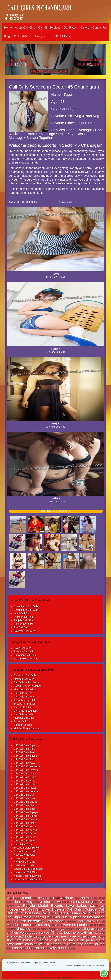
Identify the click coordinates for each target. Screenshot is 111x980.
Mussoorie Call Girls (25, 690)
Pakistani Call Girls (24, 631)
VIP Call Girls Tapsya (26, 812)
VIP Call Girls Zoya (24, 841)
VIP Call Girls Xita (24, 823)
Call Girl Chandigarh (62, 977)
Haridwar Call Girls (24, 862)
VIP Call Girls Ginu (24, 749)
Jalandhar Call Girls (25, 700)
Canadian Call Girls (25, 655)
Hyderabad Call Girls (26, 872)
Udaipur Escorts (23, 725)
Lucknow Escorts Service (28, 879)
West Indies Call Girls (26, 659)
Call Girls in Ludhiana (26, 711)
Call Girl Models (23, 844)
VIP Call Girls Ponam (26, 791)
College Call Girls (24, 624)
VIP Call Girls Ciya (24, 745)
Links (75, 974)
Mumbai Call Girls (24, 718)
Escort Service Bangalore (28, 869)
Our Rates (70, 28)
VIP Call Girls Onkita (25, 784)
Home (8, 28)
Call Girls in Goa (23, 693)
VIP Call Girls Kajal (24, 763)
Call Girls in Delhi (24, 714)
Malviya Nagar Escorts (27, 728)
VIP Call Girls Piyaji (25, 788)
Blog (7, 36)
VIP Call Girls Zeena (25, 830)
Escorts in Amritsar (24, 704)
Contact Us (100, 28)
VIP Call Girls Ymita (25, 826)
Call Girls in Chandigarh (94, 965)
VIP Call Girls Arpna (25, 834)
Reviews (42, 977)
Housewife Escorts (24, 855)
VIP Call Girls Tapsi (25, 809)
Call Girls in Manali (24, 697)
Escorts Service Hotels (27, 848)
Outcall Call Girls (23, 617)
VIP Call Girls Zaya (24, 837)
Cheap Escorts (22, 858)
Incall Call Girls (22, 613)
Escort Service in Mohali (27, 686)
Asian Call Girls (22, 648)
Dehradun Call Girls (25, 675)
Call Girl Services (49, 28)
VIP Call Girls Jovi (24, 759)
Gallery (85, 28)
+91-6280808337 (14, 18)
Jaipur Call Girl (22, 721)
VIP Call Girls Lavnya (26, 770)
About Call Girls (25, 28)
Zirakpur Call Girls (24, 679)
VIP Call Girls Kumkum (27, 767)
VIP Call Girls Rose (25, 798)
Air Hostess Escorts (25, 851)
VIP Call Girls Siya (24, 805)
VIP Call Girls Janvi (25, 752)
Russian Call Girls (24, 652)
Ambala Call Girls (24, 707)
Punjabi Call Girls (24, 620)
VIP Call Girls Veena (25, 819)
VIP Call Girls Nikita (25, 777)
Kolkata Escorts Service (27, 876)
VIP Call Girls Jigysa (25, 756)
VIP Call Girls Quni (24, 795)
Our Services (38, 974)
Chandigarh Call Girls (26, 606)
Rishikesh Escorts (24, 865)
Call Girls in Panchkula (27, 682)
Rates (53, 974)
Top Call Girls (21, 627)
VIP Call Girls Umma (25, 816)
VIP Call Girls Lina (24, 774)
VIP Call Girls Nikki (24, 781)
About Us (22, 974)
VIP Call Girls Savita (25, 802)
